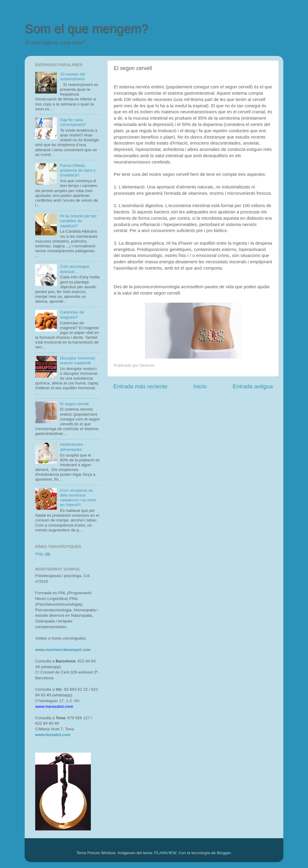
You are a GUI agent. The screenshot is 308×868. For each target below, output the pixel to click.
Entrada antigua (253, 386)
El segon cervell (74, 404)
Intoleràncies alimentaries (71, 447)
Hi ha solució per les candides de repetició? (78, 221)
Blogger (224, 853)
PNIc (40, 554)
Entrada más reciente (140, 386)
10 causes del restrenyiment (72, 76)
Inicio (200, 386)
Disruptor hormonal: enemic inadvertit (78, 361)
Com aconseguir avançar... (75, 269)
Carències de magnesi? (72, 315)
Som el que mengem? (86, 29)
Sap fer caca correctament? (73, 122)
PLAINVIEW (165, 853)
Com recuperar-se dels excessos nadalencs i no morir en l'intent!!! (78, 498)
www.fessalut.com (53, 735)
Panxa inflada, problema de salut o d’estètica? (78, 170)
